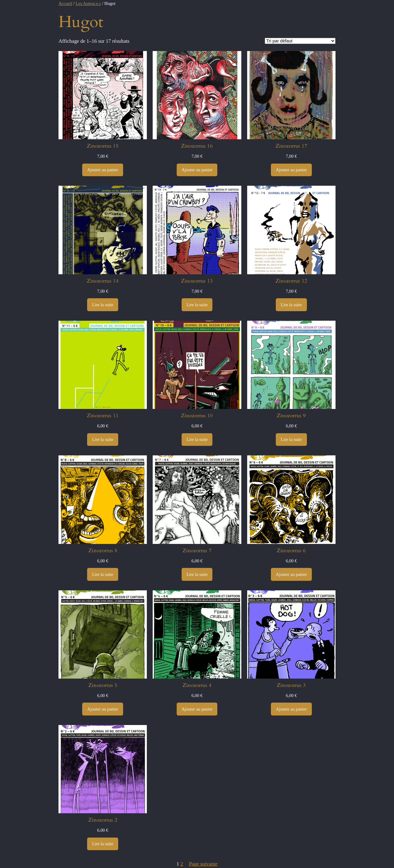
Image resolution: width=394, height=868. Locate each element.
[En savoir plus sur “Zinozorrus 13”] (197, 305)
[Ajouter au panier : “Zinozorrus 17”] (291, 170)
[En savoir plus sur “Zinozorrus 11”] (103, 440)
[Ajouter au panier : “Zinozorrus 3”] (291, 709)
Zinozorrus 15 (103, 146)
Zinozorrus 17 (291, 146)
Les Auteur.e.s (88, 3)
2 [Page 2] (182, 864)
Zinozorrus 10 (197, 416)
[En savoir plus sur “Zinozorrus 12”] (291, 305)
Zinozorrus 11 (103, 416)
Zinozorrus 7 (197, 551)
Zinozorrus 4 (197, 685)
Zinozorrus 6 (291, 551)
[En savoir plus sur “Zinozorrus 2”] (103, 844)
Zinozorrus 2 (103, 820)
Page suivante (203, 864)
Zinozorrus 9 (291, 416)
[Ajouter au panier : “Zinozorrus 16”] (197, 170)
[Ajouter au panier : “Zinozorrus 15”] (103, 170)
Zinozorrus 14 (103, 281)
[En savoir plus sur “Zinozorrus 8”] (103, 574)
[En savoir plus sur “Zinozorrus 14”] (103, 305)
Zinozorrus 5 (103, 685)
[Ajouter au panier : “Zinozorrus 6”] (291, 574)
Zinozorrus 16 (197, 146)
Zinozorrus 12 (291, 281)
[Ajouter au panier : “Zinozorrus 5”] (103, 709)
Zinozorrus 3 (291, 685)
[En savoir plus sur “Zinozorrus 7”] (197, 574)
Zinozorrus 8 (103, 551)
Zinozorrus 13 (197, 281)
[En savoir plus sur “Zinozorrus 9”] (291, 440)
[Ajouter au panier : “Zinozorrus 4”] (197, 709)
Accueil (65, 3)
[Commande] (300, 41)
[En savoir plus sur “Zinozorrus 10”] (197, 440)
